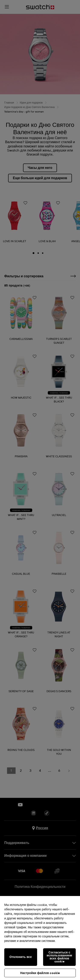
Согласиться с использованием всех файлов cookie (59, 957)
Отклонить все (21, 957)
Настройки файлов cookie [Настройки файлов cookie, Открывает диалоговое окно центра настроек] (40, 973)
